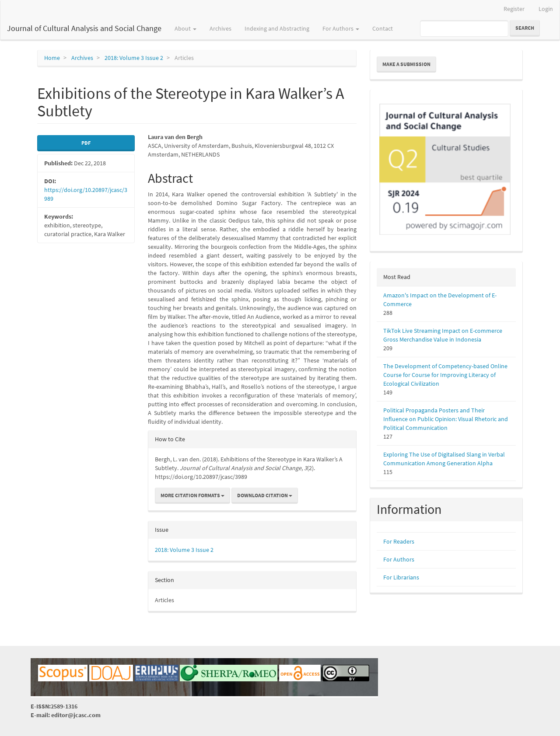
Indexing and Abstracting (277, 28)
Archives (220, 28)
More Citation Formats (192, 495)
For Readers (399, 541)
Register (514, 9)
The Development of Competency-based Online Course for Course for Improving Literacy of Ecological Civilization (445, 375)
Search (525, 28)
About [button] (185, 28)
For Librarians (401, 577)
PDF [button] (86, 143)
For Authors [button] (341, 28)
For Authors (399, 559)
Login (546, 9)
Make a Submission (406, 64)
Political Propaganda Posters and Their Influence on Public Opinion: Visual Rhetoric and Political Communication (446, 419)
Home (52, 58)
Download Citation (265, 495)
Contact (383, 28)
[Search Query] (464, 28)
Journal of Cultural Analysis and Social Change (84, 28)
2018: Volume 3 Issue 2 (134, 58)
